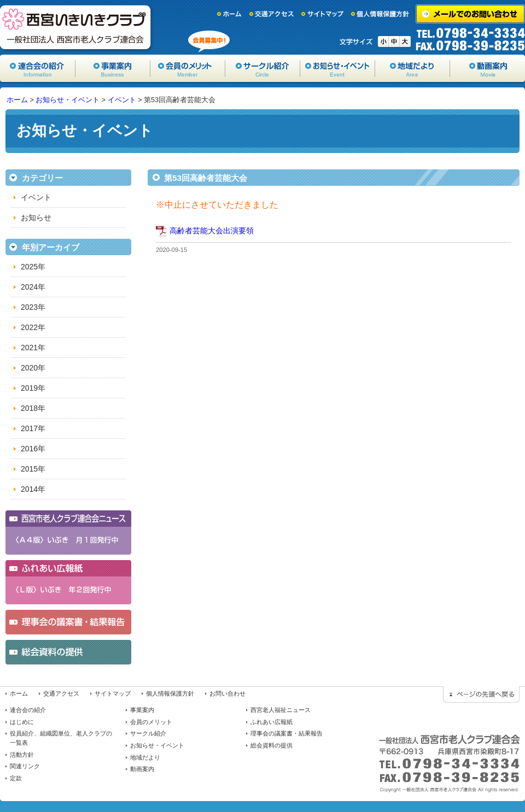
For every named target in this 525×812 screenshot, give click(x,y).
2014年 (33, 489)
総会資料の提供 (272, 745)
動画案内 (488, 68)
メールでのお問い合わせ (470, 14)
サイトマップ (323, 14)
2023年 (33, 307)
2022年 (33, 327)
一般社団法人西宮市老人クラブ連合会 (77, 27)
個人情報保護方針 (381, 14)
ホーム (230, 14)
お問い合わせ (227, 693)
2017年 (33, 428)
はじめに (22, 722)
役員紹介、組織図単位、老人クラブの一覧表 (61, 738)
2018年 (33, 408)
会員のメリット (188, 68)
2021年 (33, 348)
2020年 (33, 368)
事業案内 (113, 68)
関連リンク (25, 766)
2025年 (33, 267)
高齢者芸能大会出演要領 (212, 231)
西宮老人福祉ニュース (281, 710)
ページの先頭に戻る (481, 695)
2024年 (33, 287)
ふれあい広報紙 (272, 722)
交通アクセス (272, 14)
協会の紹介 (38, 68)
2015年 (33, 469)
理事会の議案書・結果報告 (287, 733)
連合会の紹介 (28, 710)
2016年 (33, 449)
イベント (122, 100)
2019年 (33, 388)
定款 (16, 778)
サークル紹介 (263, 68)
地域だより (413, 68)
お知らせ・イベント (338, 68)
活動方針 (22, 755)
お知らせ (36, 217)
